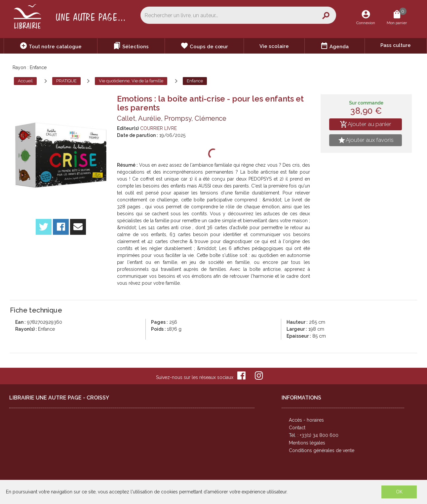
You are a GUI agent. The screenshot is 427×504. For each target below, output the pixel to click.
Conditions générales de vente (322, 450)
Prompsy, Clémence (195, 118)
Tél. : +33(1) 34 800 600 (314, 435)
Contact (297, 428)
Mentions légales (307, 443)
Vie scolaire (274, 46)
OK (399, 492)
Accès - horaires (306, 420)
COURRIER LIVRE (158, 128)
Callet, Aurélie (139, 118)
